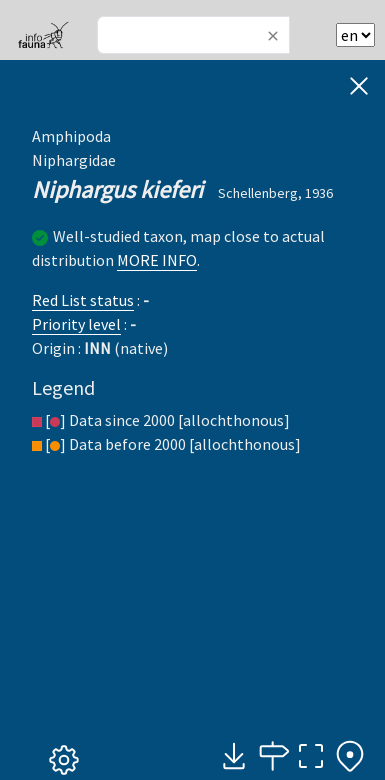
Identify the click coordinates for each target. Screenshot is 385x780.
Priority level (76, 324)
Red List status (83, 300)
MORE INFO (157, 260)
